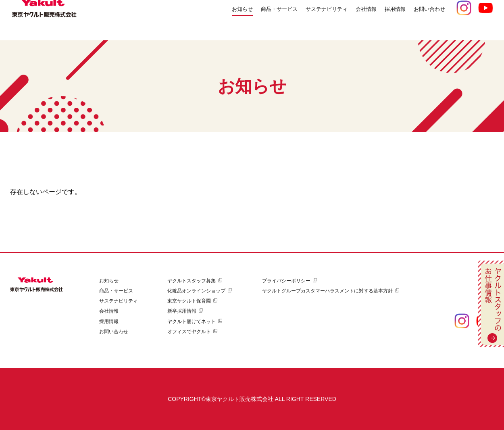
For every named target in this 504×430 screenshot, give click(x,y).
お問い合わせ (426, 20)
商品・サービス (116, 291)
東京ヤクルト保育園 (189, 301)
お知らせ (205, 20)
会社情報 (109, 311)
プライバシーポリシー (286, 281)
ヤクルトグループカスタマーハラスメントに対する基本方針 (327, 291)
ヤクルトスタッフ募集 (192, 281)
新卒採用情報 (182, 311)
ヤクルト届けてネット (192, 321)
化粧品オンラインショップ (196, 291)
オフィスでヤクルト (189, 332)
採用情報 (109, 321)
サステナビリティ (119, 301)
